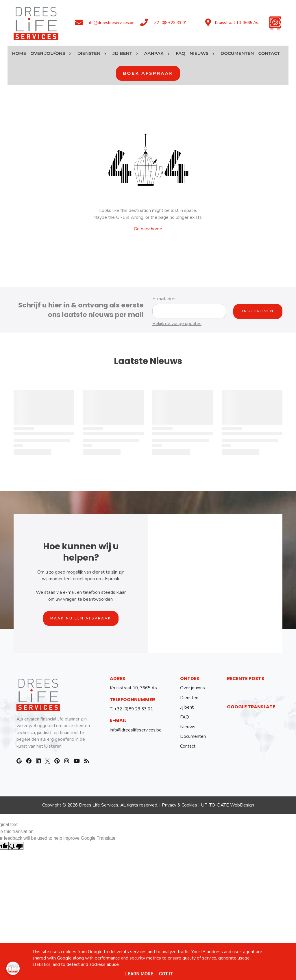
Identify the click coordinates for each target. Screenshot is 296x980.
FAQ (185, 717)
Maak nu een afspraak (81, 618)
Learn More (139, 974)
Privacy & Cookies (180, 805)
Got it (166, 974)
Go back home (148, 229)
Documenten (193, 736)
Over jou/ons (193, 688)
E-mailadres (164, 299)
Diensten (189, 698)
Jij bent (187, 707)
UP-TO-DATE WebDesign (227, 805)
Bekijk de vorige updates (177, 324)
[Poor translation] (16, 846)
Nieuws (188, 727)
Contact (188, 746)
